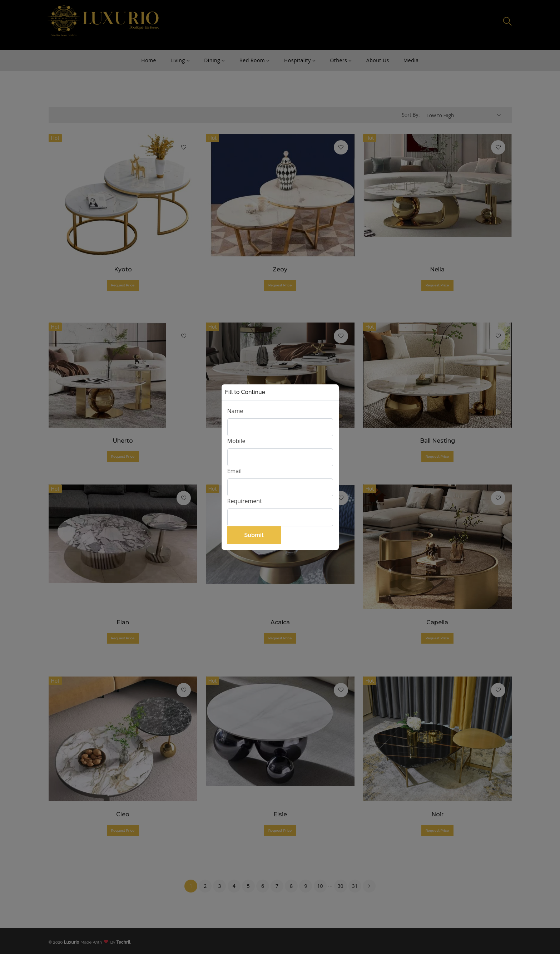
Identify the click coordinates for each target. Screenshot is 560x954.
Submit (254, 535)
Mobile (236, 441)
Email (235, 471)
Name (235, 411)
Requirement (245, 501)
